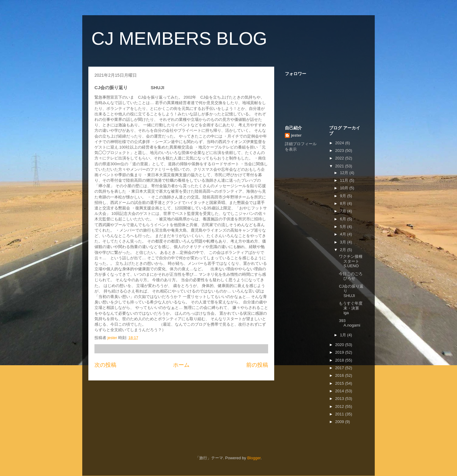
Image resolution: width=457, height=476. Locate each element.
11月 (345, 180)
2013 (340, 399)
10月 (345, 188)
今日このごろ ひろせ (355, 276)
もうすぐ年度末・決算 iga (353, 308)
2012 (340, 406)
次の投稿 (105, 365)
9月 (344, 196)
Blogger (254, 458)
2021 (340, 166)
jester (296, 135)
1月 (344, 335)
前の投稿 (257, 365)
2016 (340, 375)
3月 (344, 242)
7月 (344, 211)
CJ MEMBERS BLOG (179, 38)
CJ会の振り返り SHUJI (353, 291)
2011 (340, 414)
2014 (340, 391)
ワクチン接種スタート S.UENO (351, 261)
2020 (340, 345)
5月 (344, 227)
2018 (340, 360)
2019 (340, 352)
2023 (340, 150)
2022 (340, 158)
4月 (344, 234)
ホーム (181, 365)
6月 (344, 219)
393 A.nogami (349, 323)
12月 (345, 173)
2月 (344, 250)
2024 (340, 143)
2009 (340, 422)
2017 (340, 368)
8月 (344, 203)
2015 (340, 383)
